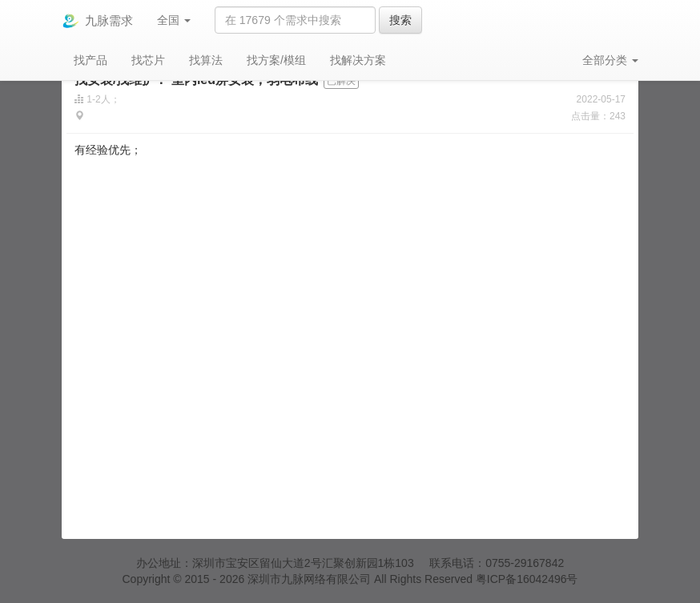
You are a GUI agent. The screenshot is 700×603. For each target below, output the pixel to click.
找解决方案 (358, 60)
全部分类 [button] (610, 60)
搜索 (400, 20)
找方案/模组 (276, 60)
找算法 (206, 60)
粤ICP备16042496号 (527, 579)
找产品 (91, 60)
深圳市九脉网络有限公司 (309, 579)
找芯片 (148, 60)
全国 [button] (174, 20)
